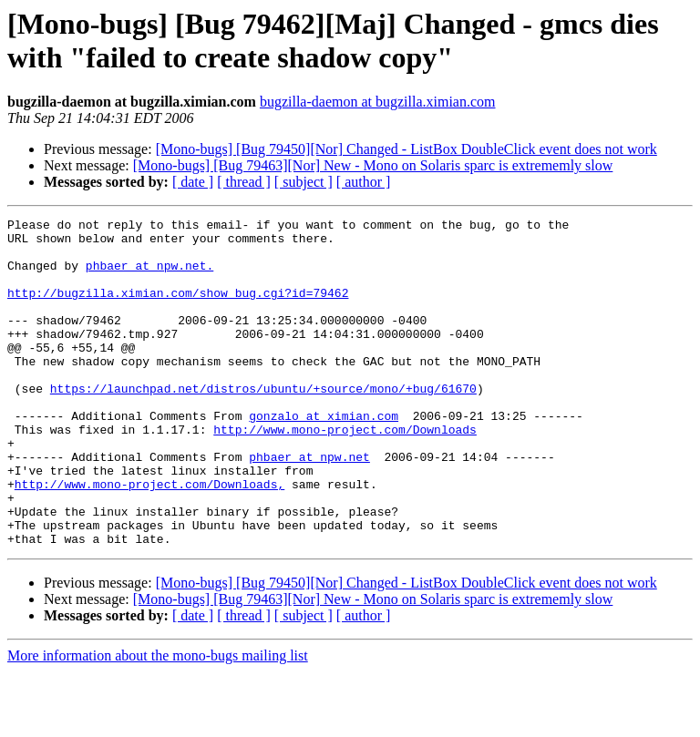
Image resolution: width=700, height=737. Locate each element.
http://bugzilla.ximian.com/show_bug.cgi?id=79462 (178, 309)
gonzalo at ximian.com (324, 456)
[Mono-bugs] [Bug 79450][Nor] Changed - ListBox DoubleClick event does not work (407, 149)
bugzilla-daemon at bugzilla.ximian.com (378, 102)
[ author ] (364, 182)
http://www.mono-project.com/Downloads (345, 473)
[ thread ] (244, 182)
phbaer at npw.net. (149, 276)
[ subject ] (304, 182)
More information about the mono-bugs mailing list (158, 721)
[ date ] (193, 182)
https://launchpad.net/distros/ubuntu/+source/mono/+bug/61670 (263, 424)
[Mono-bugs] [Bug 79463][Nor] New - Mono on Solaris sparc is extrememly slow (373, 165)
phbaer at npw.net (309, 506)
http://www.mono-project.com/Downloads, (149, 538)
